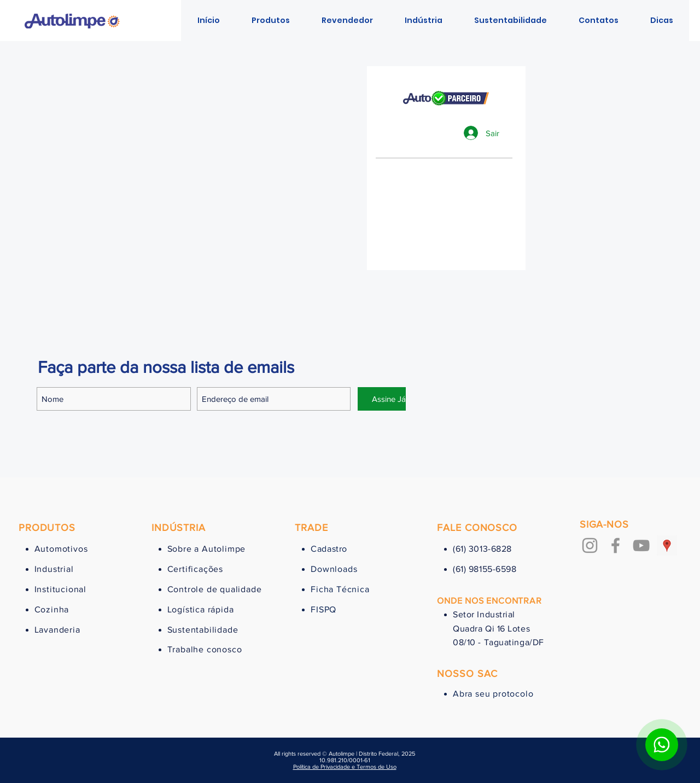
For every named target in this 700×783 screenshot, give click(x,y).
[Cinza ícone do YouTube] (641, 545)
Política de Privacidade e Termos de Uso (345, 767)
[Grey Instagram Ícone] (590, 545)
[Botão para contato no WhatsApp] (662, 745)
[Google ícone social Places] (667, 545)
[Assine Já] (389, 399)
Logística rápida (201, 609)
